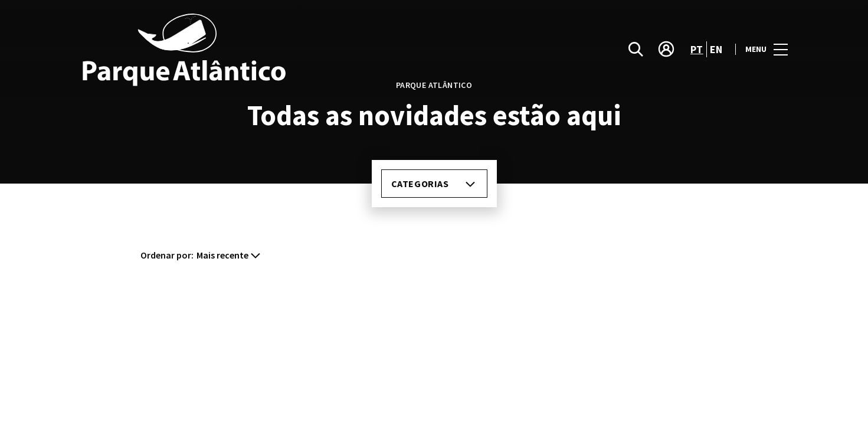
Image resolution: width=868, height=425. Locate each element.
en (712, 49)
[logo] (258, 49)
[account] (660, 50)
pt (691, 49)
